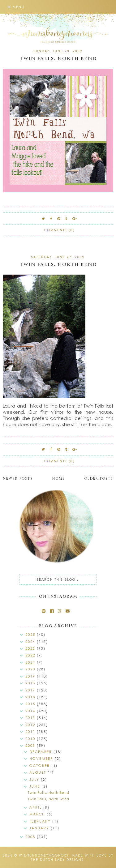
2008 (31, 837)
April (36, 807)
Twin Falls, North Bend (58, 59)
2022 (31, 655)
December (41, 752)
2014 (31, 711)
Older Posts (99, 479)
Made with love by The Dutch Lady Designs (72, 857)
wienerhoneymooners (44, 855)
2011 (31, 731)
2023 (31, 648)
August (39, 772)
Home (59, 479)
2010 (31, 739)
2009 (31, 745)
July (35, 779)
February (41, 821)
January (40, 828)
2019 (31, 676)
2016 (31, 697)
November (42, 758)
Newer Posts (18, 479)
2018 (31, 683)
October (40, 765)
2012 (31, 725)
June (35, 786)
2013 (31, 718)
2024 (31, 641)
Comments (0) (60, 230)
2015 (31, 704)
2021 (31, 662)
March (38, 814)
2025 (31, 634)
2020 (31, 669)
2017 (31, 690)
